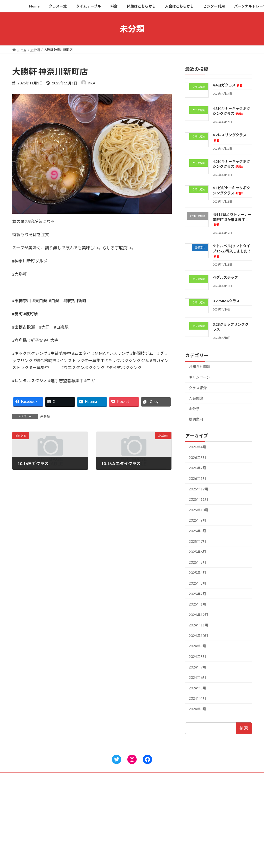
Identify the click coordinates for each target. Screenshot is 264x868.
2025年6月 (197, 552)
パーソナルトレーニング (115, 860)
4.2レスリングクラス (196, 813)
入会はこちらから (110, 842)
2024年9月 (197, 646)
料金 (101, 824)
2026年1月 (197, 478)
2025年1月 (197, 604)
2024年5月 (197, 688)
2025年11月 (199, 499)
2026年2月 (197, 468)
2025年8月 (197, 531)
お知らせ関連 (200, 367)
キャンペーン (199, 377)
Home (102, 797)
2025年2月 (197, 594)
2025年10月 (199, 510)
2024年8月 (197, 656)
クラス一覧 (105, 806)
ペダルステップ (225, 277)
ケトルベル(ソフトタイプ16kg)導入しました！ (232, 251)
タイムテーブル (108, 815)
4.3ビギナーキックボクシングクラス (207, 806)
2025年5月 (197, 562)
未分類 (45, 416)
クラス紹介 (198, 388)
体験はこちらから (110, 833)
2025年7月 (197, 541)
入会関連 (196, 398)
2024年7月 (197, 667)
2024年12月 (199, 614)
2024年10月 (199, 635)
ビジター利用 (107, 851)
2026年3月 (197, 457)
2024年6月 (197, 677)
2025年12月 (199, 489)
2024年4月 (197, 698)
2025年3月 (197, 583)
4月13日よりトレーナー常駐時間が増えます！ (232, 219)
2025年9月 (197, 520)
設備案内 (196, 419)
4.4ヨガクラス (229, 85)
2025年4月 (197, 573)
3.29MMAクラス (226, 301)
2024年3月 (197, 709)
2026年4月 (197, 447)
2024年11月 (199, 625)
